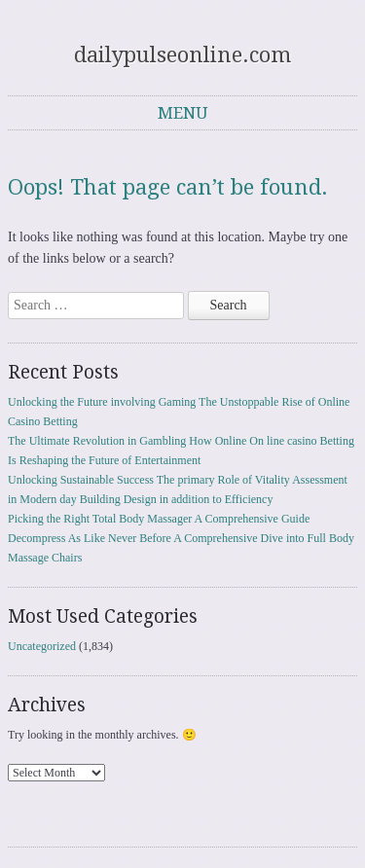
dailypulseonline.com (182, 55)
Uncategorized (42, 646)
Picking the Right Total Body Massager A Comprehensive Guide (159, 519)
